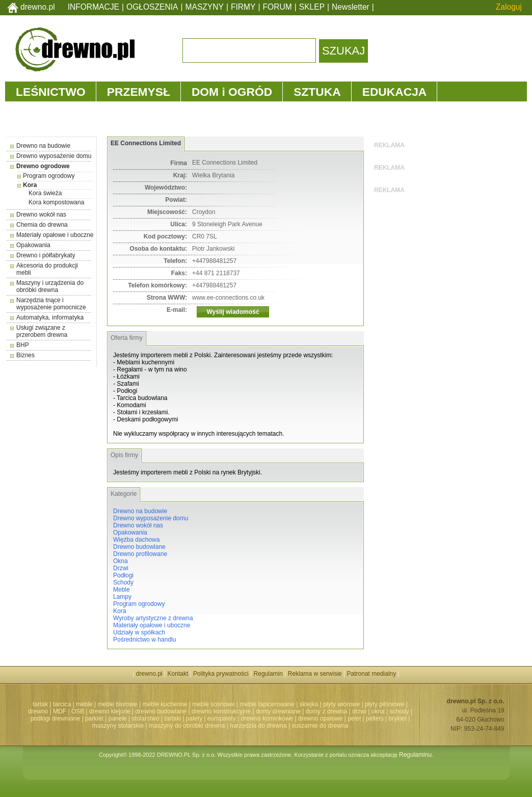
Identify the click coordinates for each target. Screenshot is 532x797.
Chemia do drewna (42, 225)
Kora (30, 185)
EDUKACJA (395, 92)
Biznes (25, 355)
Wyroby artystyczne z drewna (153, 618)
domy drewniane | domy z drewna (301, 711)
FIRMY (243, 7)
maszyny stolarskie (118, 726)
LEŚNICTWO (51, 92)
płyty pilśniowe (384, 704)
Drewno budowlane (139, 547)
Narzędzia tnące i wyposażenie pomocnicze (51, 304)
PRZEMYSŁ (139, 92)
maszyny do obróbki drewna (187, 726)
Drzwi (121, 568)
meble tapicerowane (267, 704)
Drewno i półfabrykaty (46, 255)
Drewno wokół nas (41, 215)
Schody (123, 582)
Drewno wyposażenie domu (54, 156)
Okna (121, 561)
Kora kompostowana (56, 202)
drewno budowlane (161, 711)
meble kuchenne (165, 704)
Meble (122, 590)
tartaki (172, 719)
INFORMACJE (94, 7)
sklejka (309, 704)
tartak (40, 704)
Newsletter (351, 7)
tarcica (62, 704)
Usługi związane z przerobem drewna (42, 331)
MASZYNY (205, 7)
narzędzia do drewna (258, 726)
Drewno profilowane (140, 554)
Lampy (122, 597)
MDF (60, 711)
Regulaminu (415, 755)
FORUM (277, 7)
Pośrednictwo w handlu (144, 640)
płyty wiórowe (341, 704)
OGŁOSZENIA (152, 7)
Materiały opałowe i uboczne (55, 235)
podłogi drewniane (55, 719)
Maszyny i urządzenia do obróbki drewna (50, 286)
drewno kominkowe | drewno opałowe (292, 719)
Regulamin (268, 674)
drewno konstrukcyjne (221, 711)
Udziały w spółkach (139, 632)
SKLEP (312, 7)
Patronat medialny (372, 674)
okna (378, 711)
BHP (23, 345)
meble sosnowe (213, 704)
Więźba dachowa (136, 540)
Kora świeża (45, 193)
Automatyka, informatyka (50, 317)
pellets (375, 719)
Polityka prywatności (221, 674)
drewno (38, 711)
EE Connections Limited (146, 143)
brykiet (398, 719)
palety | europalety (211, 719)
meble (84, 704)
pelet (354, 719)
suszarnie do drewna (320, 726)
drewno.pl (38, 7)
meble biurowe (118, 704)
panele (118, 719)
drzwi (359, 711)
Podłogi (123, 575)
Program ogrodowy (49, 176)
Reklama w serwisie (315, 674)
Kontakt (178, 674)
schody (400, 711)
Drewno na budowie (43, 146)
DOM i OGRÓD (232, 92)
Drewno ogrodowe (43, 166)
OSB (78, 711)
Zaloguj (509, 7)
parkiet (94, 719)
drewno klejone (110, 711)
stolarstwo (146, 719)
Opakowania (33, 245)
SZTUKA (317, 92)
